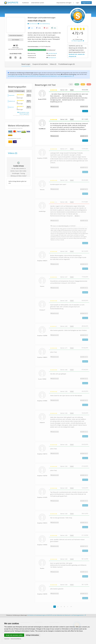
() (84, 107)
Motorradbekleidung (44, 24)
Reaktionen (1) (55, 221)
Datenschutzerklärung (16, 639)
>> (71, 607)
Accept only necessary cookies (14, 635)
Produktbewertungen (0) (66, 64)
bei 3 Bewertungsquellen (78, 41)
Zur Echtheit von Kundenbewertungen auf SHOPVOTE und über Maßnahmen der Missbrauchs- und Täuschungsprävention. (41, 76)
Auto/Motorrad (32, 24)
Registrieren (86, 3)
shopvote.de (11, 95)
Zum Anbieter (16, 40)
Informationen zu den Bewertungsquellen (23, 113)
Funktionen (26, 3)
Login (78, 3)
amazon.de (11, 107)
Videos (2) (53, 64)
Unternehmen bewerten (16, 35)
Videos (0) (13, 153)
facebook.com (12, 101)
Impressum (7, 639)
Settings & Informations (32, 635)
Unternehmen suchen (38, 3)
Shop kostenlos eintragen (64, 3)
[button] (31, 28)
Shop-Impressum (52, 58)
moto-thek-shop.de (52, 53)
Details (72, 90)
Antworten (85, 111)
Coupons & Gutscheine (40, 64)
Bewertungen (26, 64)
